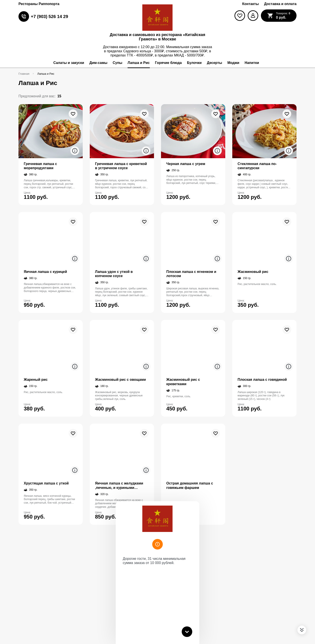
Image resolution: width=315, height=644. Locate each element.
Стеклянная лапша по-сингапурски (257, 166)
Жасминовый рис (253, 272)
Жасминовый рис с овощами (120, 380)
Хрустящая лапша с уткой (46, 483)
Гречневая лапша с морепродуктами (40, 166)
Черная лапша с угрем (186, 164)
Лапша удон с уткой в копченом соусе (114, 274)
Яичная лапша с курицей (45, 272)
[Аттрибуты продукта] (75, 151)
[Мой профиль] (253, 16)
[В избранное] (73, 114)
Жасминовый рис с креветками (183, 382)
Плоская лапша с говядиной (262, 380)
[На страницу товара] (51, 131)
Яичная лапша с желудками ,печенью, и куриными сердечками (119, 485)
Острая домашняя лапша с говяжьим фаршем (190, 485)
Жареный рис (36, 380)
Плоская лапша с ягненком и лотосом (191, 274)
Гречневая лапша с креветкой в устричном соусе (121, 166)
